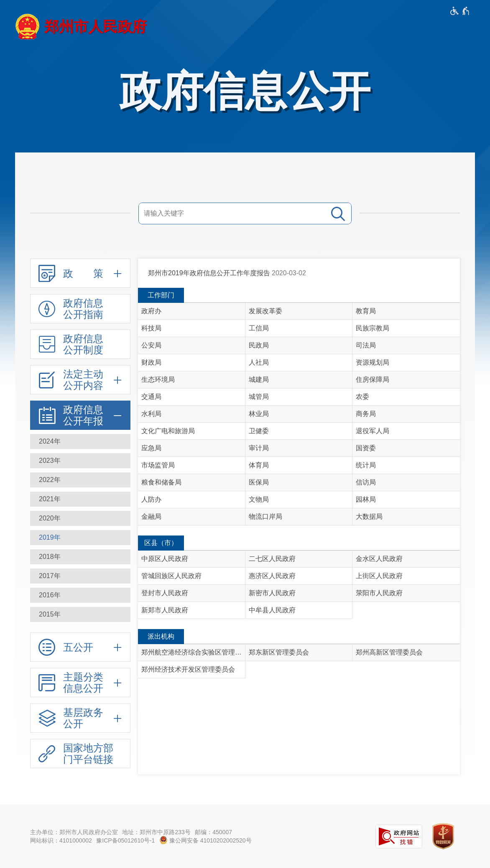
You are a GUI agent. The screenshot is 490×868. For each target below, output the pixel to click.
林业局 (259, 414)
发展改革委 (265, 311)
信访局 (366, 482)
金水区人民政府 (379, 559)
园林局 (366, 499)
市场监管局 (158, 465)
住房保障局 (373, 379)
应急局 (151, 448)
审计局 (259, 448)
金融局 (151, 516)
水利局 (151, 414)
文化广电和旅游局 (168, 431)
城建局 (259, 379)
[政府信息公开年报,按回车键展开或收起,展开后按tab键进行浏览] (80, 415)
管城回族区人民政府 (171, 576)
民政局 (259, 345)
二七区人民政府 (272, 559)
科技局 (151, 328)
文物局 (259, 499)
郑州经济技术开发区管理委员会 (188, 669)
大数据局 (369, 516)
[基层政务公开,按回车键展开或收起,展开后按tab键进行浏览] (80, 718)
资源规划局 (373, 362)
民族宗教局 (373, 328)
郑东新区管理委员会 (279, 652)
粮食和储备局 (161, 482)
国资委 (366, 448)
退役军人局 (373, 431)
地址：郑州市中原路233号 (156, 832)
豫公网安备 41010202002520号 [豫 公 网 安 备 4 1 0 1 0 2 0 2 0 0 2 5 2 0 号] (205, 840)
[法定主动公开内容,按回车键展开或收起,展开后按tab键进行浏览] (80, 380)
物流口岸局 (265, 516)
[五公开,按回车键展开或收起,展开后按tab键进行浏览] (80, 647)
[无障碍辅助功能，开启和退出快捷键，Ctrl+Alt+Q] (460, 11)
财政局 (151, 362)
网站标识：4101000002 (61, 840)
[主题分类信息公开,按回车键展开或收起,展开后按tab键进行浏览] (80, 683)
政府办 (151, 311)
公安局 (151, 345)
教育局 (366, 311)
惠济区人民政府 (272, 576)
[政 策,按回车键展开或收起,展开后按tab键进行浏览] (80, 273)
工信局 (259, 328)
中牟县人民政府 (272, 610)
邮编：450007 (213, 832)
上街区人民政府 (379, 576)
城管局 (259, 397)
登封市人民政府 (165, 593)
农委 (362, 397)
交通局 (151, 397)
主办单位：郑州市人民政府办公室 (74, 832)
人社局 (259, 362)
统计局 (366, 465)
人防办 (151, 499)
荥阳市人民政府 (379, 593)
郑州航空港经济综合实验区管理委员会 (193, 652)
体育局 (259, 465)
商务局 (366, 414)
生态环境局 (158, 379)
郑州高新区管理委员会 (389, 652)
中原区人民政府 (165, 559)
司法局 (366, 345)
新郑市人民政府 (165, 610)
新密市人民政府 (272, 593)
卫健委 (259, 431)
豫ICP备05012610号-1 (125, 840)
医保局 (259, 482)
